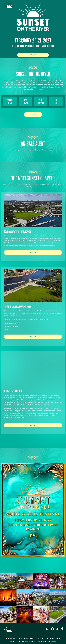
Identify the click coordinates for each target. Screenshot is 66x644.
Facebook (52, 629)
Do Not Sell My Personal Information (43, 641)
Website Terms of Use (21, 638)
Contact (9, 638)
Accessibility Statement (19, 641)
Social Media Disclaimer (51, 638)
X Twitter (57, 629)
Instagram (48, 629)
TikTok (62, 629)
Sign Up (33, 55)
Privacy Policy (35, 638)
